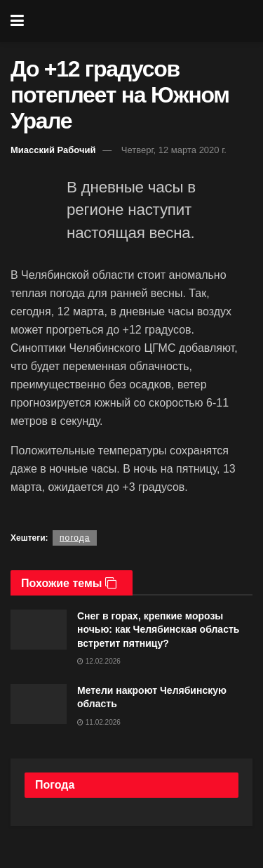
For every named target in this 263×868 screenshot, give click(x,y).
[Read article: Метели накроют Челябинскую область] (39, 704)
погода (75, 538)
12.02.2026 (99, 661)
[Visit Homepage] (141, 21)
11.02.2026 (99, 722)
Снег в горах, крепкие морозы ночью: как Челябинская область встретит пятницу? (158, 630)
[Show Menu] (17, 21)
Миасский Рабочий (53, 150)
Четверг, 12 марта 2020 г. (174, 150)
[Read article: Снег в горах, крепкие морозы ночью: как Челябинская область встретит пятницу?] (39, 630)
